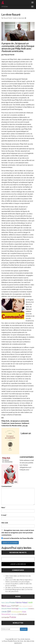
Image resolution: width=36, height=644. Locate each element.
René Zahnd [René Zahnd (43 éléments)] (5, 603)
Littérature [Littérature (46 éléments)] (14, 614)
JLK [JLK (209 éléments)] (9, 611)
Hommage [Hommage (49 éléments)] (15, 609)
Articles (5, 6)
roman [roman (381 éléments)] (15, 606)
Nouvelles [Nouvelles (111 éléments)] (6, 614)
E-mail (4, 515)
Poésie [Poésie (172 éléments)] (13, 617)
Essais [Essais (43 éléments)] (24, 612)
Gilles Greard (9, 576)
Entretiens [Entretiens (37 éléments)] (31, 609)
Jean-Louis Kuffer (11, 580)
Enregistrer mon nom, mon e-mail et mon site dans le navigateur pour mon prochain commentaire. (18, 533)
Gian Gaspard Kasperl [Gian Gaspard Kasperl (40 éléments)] (26, 606)
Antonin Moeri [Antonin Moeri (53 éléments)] (6, 609)
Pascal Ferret (8, 18)
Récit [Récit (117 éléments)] (4, 606)
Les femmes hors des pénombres (22, 588)
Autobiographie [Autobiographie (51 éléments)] (17, 612)
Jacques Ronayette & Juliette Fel (15, 584)
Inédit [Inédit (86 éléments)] (30, 602)
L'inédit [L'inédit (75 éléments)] (4, 612)
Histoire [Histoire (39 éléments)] (9, 606)
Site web (5, 523)
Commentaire (7, 486)
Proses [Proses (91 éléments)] (12, 602)
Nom (4, 508)
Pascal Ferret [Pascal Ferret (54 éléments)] (23, 609)
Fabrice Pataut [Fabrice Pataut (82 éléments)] (21, 602)
